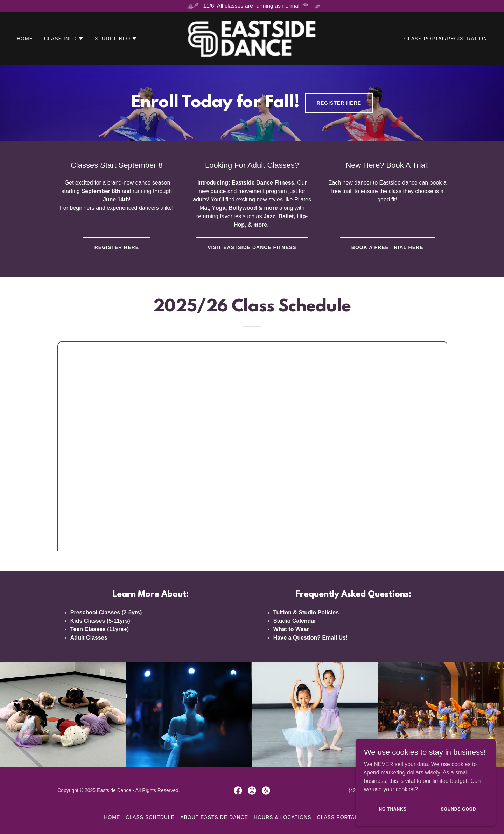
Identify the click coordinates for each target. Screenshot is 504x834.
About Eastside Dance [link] (214, 817)
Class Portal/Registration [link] (446, 39)
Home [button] (112, 817)
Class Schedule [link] (150, 817)
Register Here (339, 103)
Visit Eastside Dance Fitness (252, 247)
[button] (64, 39)
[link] (252, 38)
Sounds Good (459, 809)
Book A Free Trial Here (387, 247)
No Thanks (393, 809)
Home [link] (25, 39)
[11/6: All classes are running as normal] (252, 6)
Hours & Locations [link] (282, 817)
